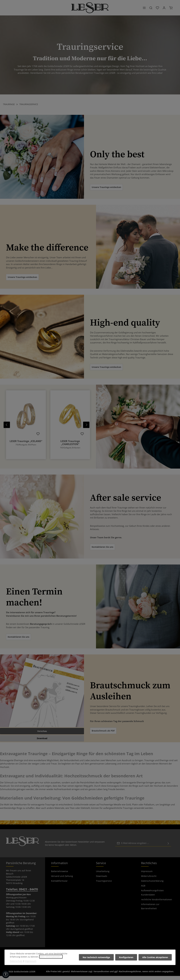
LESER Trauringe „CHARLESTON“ (70, 447)
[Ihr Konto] (164, 10)
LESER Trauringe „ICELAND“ (26, 445)
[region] (48, 429)
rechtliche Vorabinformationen (157, 903)
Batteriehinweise (60, 875)
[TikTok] (97, 968)
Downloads (102, 880)
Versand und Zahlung (62, 880)
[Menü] (144, 10)
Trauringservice (104, 885)
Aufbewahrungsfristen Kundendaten (152, 897)
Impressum (147, 875)
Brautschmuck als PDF (103, 735)
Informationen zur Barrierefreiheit (150, 910)
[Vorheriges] (7, 429)
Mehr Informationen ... (51, 957)
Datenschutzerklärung (152, 885)
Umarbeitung (103, 875)
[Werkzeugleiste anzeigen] (6, 974)
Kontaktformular (59, 885)
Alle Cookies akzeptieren (155, 957)
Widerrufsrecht (149, 880)
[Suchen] (151, 10)
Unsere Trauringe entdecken (106, 191)
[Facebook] (83, 968)
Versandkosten (101, 975)
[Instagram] (93, 968)
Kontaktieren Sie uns (102, 551)
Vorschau (42, 735)
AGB (143, 890)
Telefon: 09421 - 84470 (22, 893)
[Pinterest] (88, 968)
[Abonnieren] (168, 847)
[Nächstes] (86, 429)
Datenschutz (16, 961)
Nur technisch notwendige (97, 957)
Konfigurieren (127, 957)
